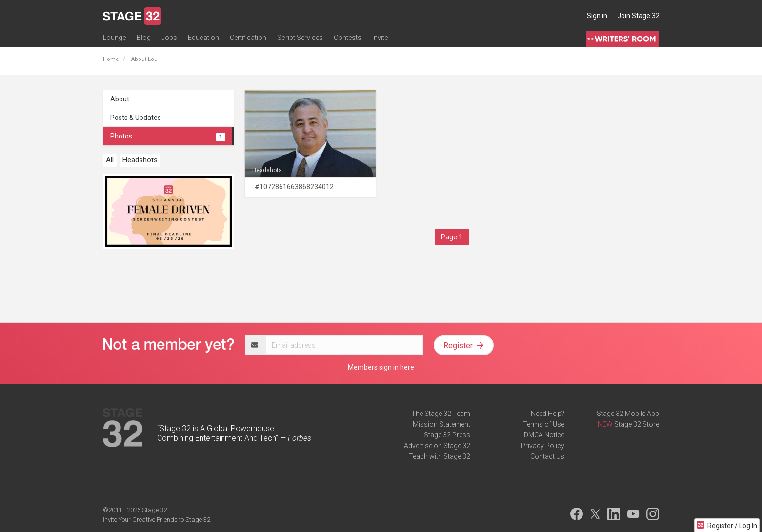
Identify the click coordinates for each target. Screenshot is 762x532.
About (120, 99)
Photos (168, 136)
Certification (248, 38)
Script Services (300, 38)
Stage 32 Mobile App (628, 414)
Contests (348, 38)
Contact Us (547, 456)
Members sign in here (381, 367)
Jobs (169, 38)
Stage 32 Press (447, 435)
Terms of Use (544, 424)
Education (203, 38)
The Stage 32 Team (441, 414)
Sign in (597, 16)
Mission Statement (441, 424)
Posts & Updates (136, 118)
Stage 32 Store (637, 424)
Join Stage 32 (638, 16)
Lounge (114, 38)
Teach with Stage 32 (440, 456)
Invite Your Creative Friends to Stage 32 (157, 520)
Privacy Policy (543, 446)
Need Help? (548, 414)
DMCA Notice (544, 435)
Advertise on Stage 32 (437, 446)
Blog (144, 38)
